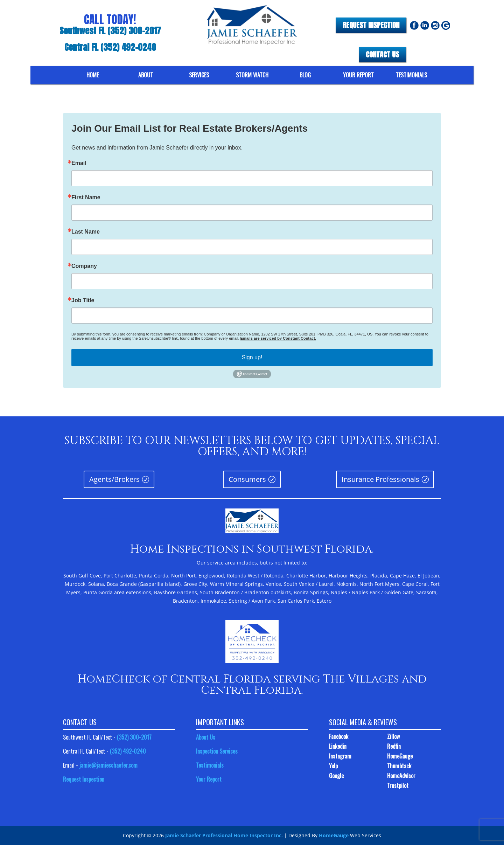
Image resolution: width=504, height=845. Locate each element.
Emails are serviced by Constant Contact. (278, 338)
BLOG (305, 75)
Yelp (333, 766)
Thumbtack (399, 766)
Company (84, 266)
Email (79, 163)
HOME (93, 75)
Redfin (394, 746)
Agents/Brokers (174, 482)
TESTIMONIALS (411, 75)
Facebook (339, 736)
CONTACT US (382, 54)
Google (336, 776)
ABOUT (146, 75)
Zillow (393, 736)
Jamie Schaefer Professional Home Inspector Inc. (224, 835)
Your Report (209, 779)
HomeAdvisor (401, 776)
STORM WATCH (252, 75)
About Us (206, 737)
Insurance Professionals (324, 482)
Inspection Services (217, 751)
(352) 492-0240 (128, 751)
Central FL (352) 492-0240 (110, 48)
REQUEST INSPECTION (371, 25)
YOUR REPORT (358, 75)
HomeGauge (400, 756)
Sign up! (252, 357)
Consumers (249, 482)
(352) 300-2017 (134, 737)
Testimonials (210, 765)
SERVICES (199, 75)
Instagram (340, 756)
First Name (86, 198)
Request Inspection (84, 779)
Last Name (86, 232)
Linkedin (338, 746)
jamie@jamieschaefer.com (108, 765)
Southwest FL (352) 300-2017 (110, 31)
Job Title (83, 300)
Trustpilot (398, 785)
